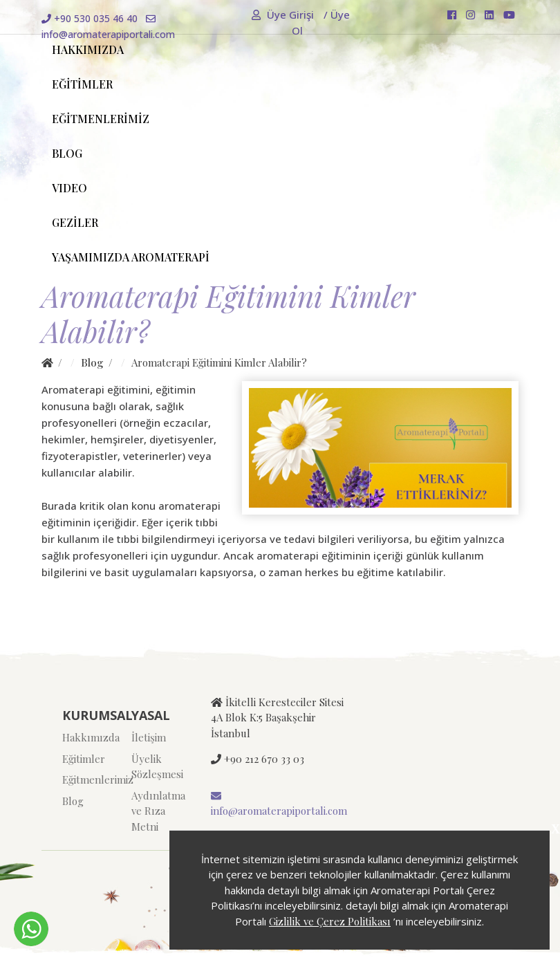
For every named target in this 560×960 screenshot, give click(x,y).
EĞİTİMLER (82, 84)
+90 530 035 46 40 (90, 18)
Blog (92, 362)
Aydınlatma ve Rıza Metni (156, 811)
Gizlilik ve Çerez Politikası (330, 921)
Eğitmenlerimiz (86, 779)
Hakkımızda (86, 737)
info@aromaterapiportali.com (279, 804)
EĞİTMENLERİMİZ (101, 119)
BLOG (67, 153)
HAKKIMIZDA (88, 49)
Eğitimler (84, 759)
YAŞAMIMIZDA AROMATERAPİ (131, 257)
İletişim (149, 737)
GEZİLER (75, 222)
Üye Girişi (284, 15)
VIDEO (69, 188)
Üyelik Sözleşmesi (156, 767)
